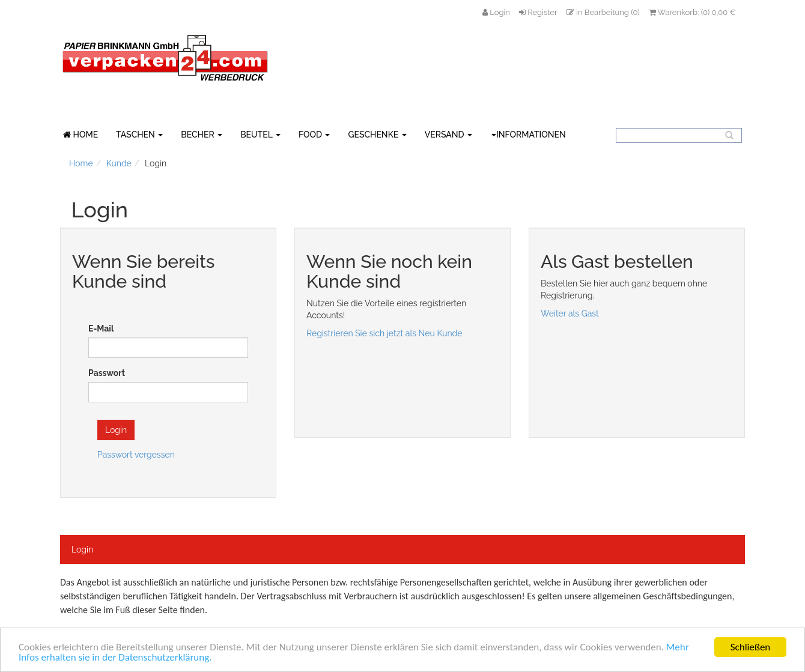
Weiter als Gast (570, 313)
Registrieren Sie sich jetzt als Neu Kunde (384, 333)
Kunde (119, 163)
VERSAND (448, 135)
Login (82, 549)
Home (81, 163)
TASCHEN (139, 135)
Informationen (529, 135)
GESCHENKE (377, 135)
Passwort (107, 373)
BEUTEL (260, 135)
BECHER (202, 135)
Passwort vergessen (136, 455)
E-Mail (101, 328)
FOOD (314, 135)
